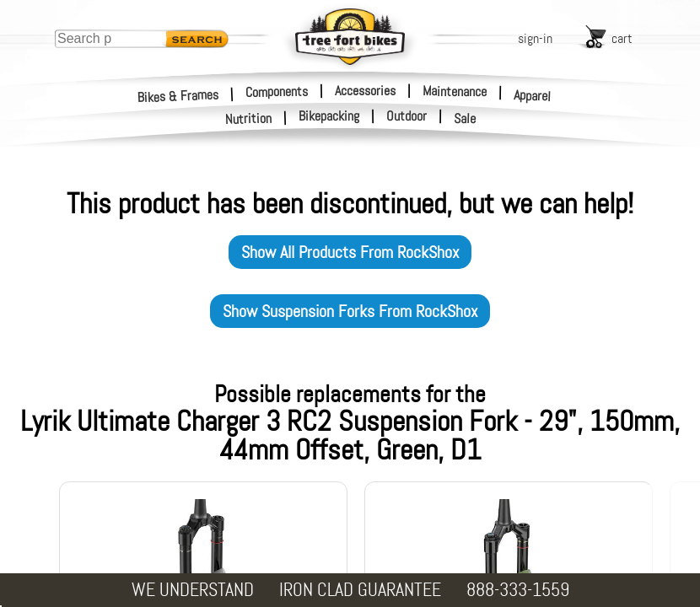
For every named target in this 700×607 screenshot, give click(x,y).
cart (622, 38)
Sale (465, 119)
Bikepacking (329, 116)
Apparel (533, 96)
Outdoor (407, 116)
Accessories (365, 91)
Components (277, 91)
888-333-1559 (518, 590)
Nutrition (249, 118)
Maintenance (455, 91)
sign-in (535, 38)
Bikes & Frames (178, 96)
